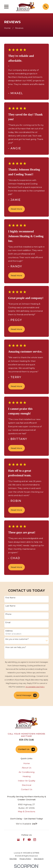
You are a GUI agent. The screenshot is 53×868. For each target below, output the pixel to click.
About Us (27, 768)
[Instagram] (35, 840)
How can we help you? (16, 647)
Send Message (27, 695)
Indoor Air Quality (27, 781)
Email (8, 623)
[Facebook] (24, 840)
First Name (10, 598)
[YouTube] (29, 840)
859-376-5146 (27, 740)
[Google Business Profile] (18, 840)
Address (9, 631)
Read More (16, 209)
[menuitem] (13, 859)
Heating (27, 776)
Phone (8, 614)
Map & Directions (27, 811)
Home (27, 763)
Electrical (27, 785)
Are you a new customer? (17, 639)
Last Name (10, 606)
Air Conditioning (27, 772)
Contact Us (26, 749)
